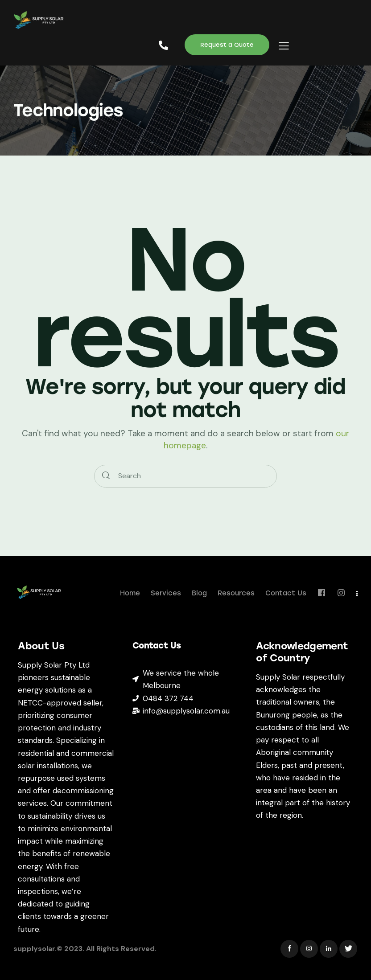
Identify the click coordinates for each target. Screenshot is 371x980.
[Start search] (106, 476)
